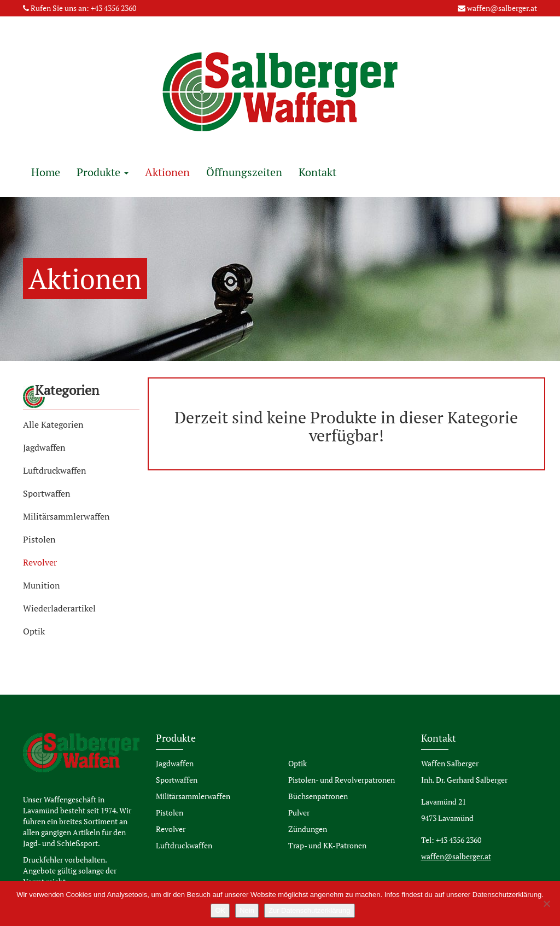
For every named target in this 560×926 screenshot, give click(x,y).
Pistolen (39, 539)
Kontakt (317, 172)
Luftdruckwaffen (55, 470)
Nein (247, 910)
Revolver (40, 562)
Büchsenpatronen (318, 796)
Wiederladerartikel (59, 608)
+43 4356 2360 (113, 8)
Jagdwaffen (44, 447)
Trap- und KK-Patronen (327, 845)
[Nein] (546, 904)
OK (220, 910)
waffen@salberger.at (502, 8)
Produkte (103, 172)
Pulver (299, 813)
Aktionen (167, 172)
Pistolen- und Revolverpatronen (342, 780)
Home (46, 172)
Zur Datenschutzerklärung (310, 910)
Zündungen (308, 829)
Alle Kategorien (53, 424)
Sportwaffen (47, 493)
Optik (34, 631)
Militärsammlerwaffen (66, 516)
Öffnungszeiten (244, 172)
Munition (42, 585)
